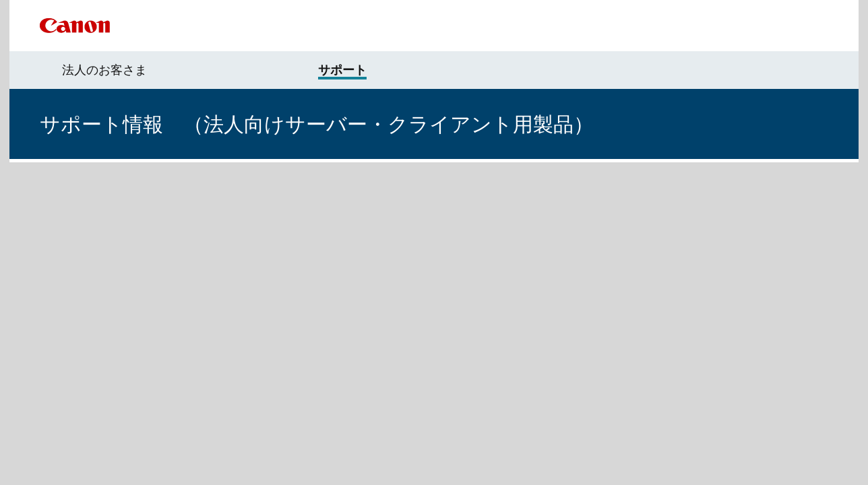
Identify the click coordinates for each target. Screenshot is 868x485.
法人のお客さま (104, 70)
